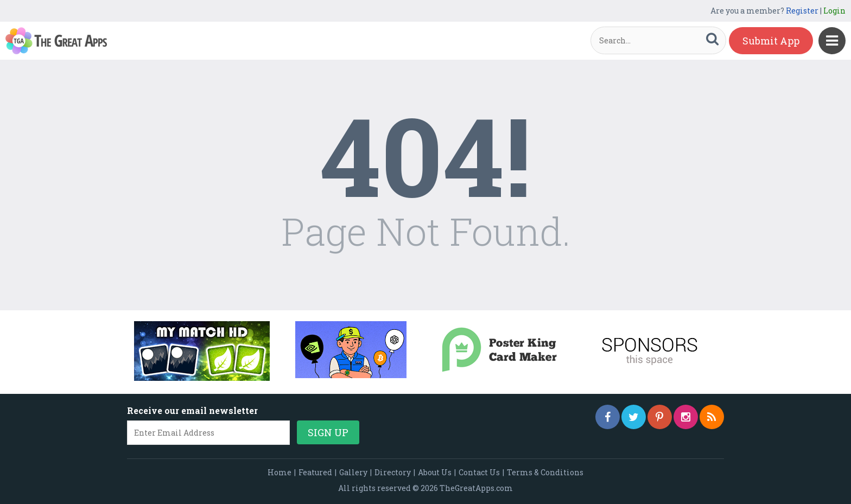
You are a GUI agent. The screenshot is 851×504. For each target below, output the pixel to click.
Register (802, 11)
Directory (393, 472)
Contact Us (479, 472)
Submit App (771, 41)
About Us (435, 472)
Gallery (353, 472)
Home (280, 472)
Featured (315, 472)
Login (834, 11)
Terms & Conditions (545, 472)
